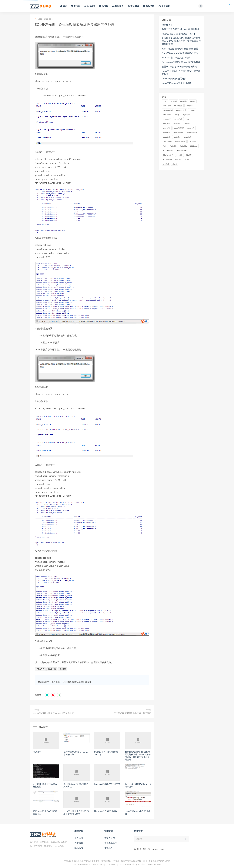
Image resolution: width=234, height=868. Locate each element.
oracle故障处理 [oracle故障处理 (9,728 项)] (192, 133)
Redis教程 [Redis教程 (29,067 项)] (173, 146)
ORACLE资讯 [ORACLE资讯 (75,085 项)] (167, 141)
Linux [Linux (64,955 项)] (165, 101)
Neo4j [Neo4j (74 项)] (188, 119)
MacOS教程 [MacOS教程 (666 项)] (167, 106)
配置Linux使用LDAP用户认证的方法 (45, 811)
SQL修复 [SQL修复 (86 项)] (179, 155)
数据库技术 (110, 837)
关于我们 (79, 841)
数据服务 (95, 863)
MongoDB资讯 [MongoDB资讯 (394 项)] (181, 110)
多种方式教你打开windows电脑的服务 (76, 752)
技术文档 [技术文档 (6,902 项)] (188, 159)
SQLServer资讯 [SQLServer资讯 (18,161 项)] (168, 155)
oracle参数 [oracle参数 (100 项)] (191, 128)
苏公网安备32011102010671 (148, 863)
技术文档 (52, 668)
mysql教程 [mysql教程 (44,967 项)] (186, 115)
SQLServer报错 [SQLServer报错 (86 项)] (168, 150)
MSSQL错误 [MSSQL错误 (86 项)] (167, 115)
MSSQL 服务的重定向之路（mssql (106, 752)
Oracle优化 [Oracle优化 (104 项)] (167, 128)
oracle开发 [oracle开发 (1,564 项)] (166, 133)
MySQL (39, 19)
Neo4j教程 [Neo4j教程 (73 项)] (166, 124)
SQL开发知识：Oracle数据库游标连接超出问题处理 (71, 681)
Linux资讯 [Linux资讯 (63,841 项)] (184, 101)
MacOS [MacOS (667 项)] (193, 101)
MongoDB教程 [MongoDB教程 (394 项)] (168, 110)
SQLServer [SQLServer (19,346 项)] (194, 146)
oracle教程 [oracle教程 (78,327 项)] (166, 137)
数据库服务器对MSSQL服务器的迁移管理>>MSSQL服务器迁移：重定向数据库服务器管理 (138, 754)
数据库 (63, 668)
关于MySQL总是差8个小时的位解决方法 (133, 712)
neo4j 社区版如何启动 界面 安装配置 (45, 784)
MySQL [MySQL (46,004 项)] (177, 115)
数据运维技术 (43, 681)
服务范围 (79, 837)
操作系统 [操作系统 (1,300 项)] (166, 164)
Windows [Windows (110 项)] (178, 159)
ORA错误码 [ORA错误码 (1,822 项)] (193, 141)
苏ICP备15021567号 (126, 863)
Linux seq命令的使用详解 (106, 810)
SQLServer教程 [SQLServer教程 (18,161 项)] (182, 150)
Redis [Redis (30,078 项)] (165, 146)
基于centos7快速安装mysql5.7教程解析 (138, 784)
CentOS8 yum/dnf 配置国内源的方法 (76, 784)
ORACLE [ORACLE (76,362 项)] (187, 124)
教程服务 (108, 846)
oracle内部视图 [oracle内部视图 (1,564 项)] (179, 128)
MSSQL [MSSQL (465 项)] (192, 110)
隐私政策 (79, 846)
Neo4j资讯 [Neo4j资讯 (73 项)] (177, 124)
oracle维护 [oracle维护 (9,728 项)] (177, 137)
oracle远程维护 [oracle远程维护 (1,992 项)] (180, 141)
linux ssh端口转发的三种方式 (107, 783)
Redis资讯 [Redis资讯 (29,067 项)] (183, 146)
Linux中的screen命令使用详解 (137, 811)
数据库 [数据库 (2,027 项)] (175, 164)
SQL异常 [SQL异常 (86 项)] (189, 155)
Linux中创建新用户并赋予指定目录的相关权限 (76, 811)
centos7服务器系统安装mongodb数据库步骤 (53, 712)
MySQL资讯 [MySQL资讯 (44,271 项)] (178, 119)
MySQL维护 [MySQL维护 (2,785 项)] (167, 119)
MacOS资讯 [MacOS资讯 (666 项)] (178, 106)
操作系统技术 (111, 841)
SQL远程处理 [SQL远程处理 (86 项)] (167, 159)
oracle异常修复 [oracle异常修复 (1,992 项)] (179, 133)
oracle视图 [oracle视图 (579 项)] (188, 137)
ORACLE (40, 668)
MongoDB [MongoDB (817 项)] (189, 106)
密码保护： (38, 751)
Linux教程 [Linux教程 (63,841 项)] (173, 101)
